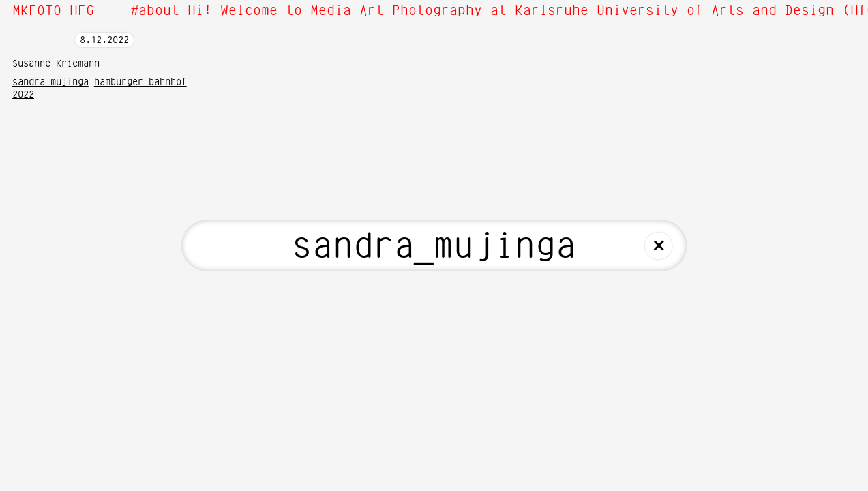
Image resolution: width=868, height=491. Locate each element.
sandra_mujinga (50, 83)
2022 (23, 95)
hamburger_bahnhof (140, 83)
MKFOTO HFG (53, 11)
